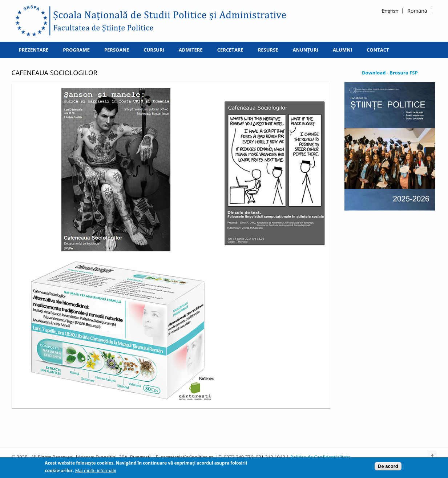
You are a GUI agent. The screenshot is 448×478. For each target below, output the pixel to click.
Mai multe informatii (96, 472)
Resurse (268, 50)
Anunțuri (306, 50)
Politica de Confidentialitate (320, 457)
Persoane (117, 50)
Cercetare (230, 50)
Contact (378, 50)
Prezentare (34, 50)
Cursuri (154, 50)
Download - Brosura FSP (390, 73)
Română (417, 11)
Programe (76, 50)
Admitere (191, 50)
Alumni (342, 50)
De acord (388, 467)
